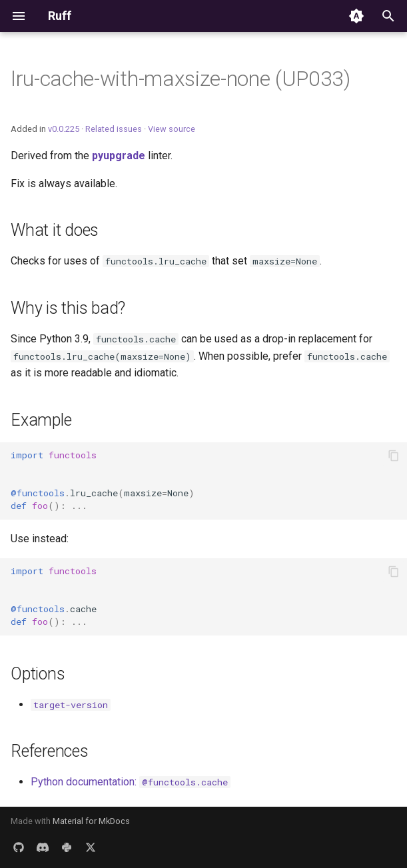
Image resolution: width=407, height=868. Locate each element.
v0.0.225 (64, 129)
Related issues (114, 129)
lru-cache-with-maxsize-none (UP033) (181, 79)
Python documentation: (131, 782)
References (50, 751)
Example (41, 420)
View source (172, 129)
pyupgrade (119, 156)
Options (38, 674)
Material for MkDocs (91, 821)
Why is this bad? (68, 308)
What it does (55, 230)
